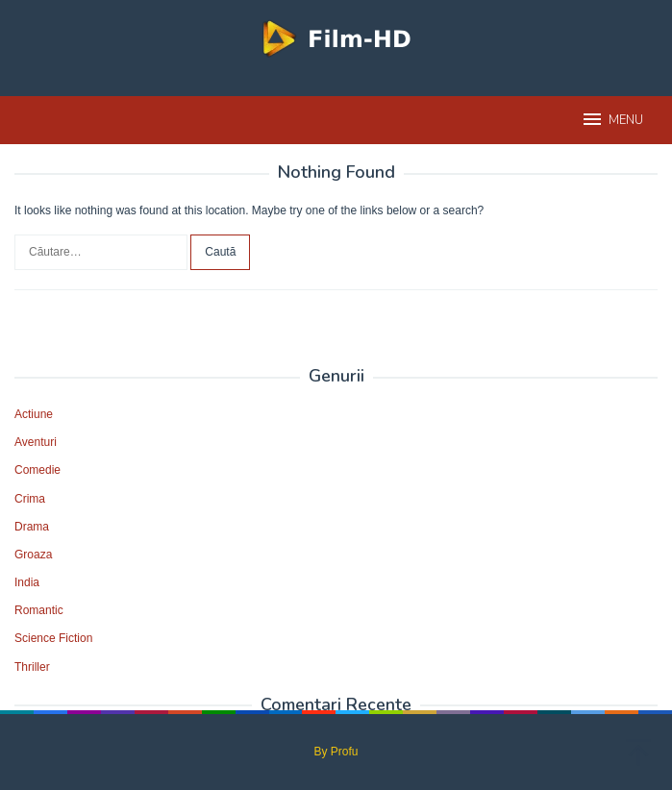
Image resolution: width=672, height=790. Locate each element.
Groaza (33, 555)
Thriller (32, 667)
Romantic (39, 610)
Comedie (37, 470)
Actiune (34, 414)
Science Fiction (53, 638)
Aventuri (36, 442)
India (27, 582)
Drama (32, 527)
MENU (612, 119)
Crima (30, 499)
